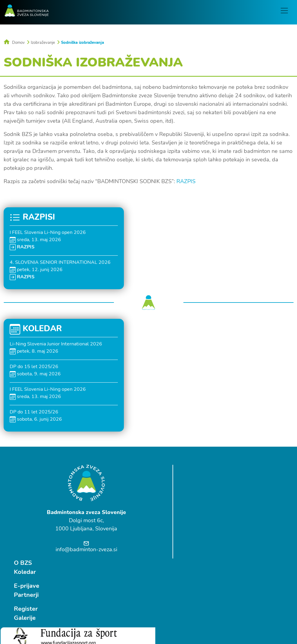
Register (198, 515)
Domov (14, 42)
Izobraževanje (43, 42)
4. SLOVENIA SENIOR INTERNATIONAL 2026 (60, 262)
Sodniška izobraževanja (82, 42)
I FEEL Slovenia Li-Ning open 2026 (48, 232)
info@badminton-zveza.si (86, 549)
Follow (74, 601)
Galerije (197, 524)
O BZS (195, 469)
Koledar (197, 478)
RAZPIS (186, 181)
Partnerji (199, 501)
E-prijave (199, 492)
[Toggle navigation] (285, 11)
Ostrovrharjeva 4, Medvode (32, 619)
